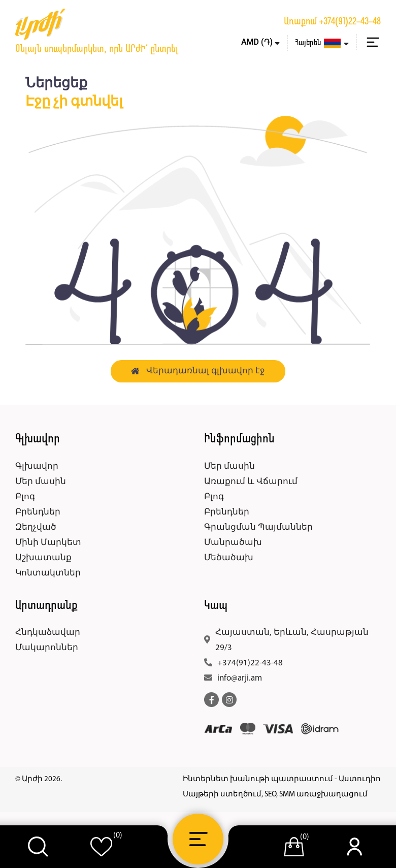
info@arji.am (240, 678)
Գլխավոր (37, 467)
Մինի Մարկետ (48, 543)
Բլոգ (25, 497)
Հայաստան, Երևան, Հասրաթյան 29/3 (292, 640)
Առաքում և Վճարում (251, 482)
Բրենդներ (38, 512)
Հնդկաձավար (48, 633)
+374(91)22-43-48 (350, 22)
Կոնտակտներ (48, 573)
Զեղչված (36, 527)
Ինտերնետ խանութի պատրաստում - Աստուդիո (282, 779)
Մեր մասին (41, 482)
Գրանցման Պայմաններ (258, 527)
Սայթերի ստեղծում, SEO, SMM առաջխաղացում (275, 795)
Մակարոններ (47, 648)
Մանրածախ (233, 543)
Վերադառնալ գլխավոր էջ (198, 371)
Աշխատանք (43, 558)
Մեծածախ (229, 558)
